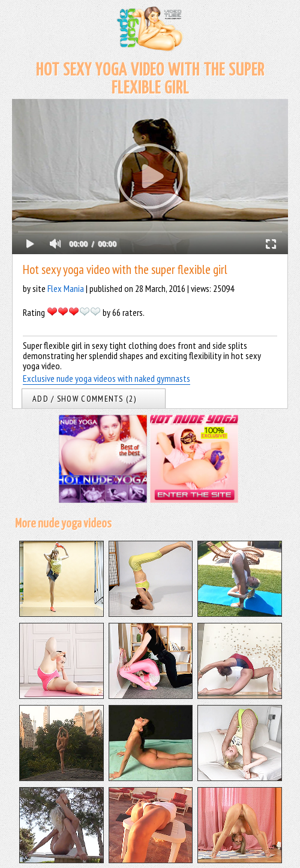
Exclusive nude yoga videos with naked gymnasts (106, 378)
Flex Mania (66, 288)
